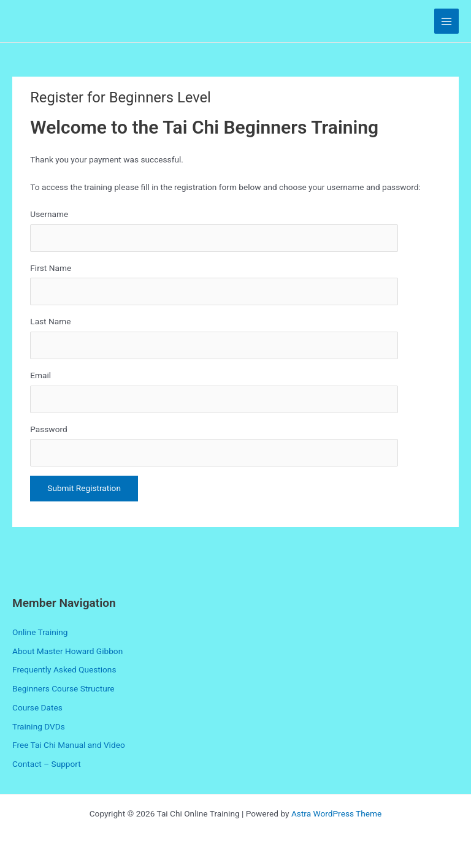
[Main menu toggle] (447, 21)
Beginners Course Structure (63, 688)
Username (49, 214)
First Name (51, 268)
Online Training (40, 632)
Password (48, 429)
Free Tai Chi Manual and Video (69, 745)
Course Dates (37, 707)
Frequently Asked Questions (64, 669)
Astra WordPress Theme (336, 813)
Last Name (50, 321)
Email (40, 375)
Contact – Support (47, 764)
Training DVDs (39, 726)
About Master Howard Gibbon (67, 651)
